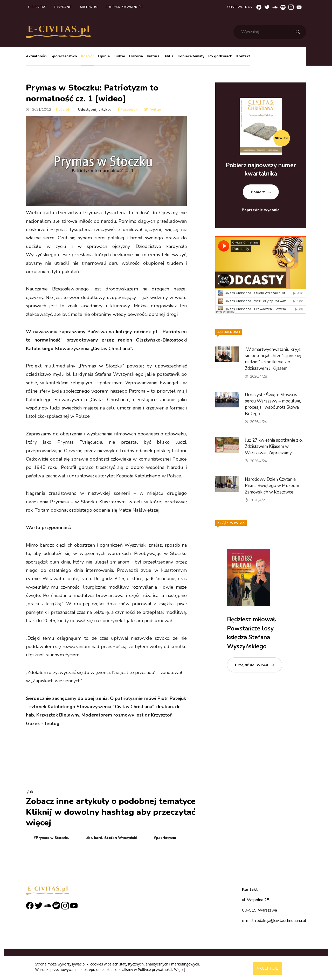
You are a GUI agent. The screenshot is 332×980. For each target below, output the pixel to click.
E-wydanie (63, 7)
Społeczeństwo (64, 56)
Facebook (128, 110)
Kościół (87, 56)
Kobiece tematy (191, 56)
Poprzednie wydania (261, 210)
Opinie (104, 56)
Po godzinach (220, 56)
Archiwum (89, 7)
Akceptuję (267, 968)
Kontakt (243, 56)
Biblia (168, 56)
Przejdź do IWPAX (252, 665)
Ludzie (119, 56)
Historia (136, 56)
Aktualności (36, 56)
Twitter (153, 110)
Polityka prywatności (124, 7)
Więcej (179, 969)
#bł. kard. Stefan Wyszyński (112, 838)
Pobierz (258, 192)
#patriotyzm (165, 838)
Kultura (153, 56)
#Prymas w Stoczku (52, 838)
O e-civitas (37, 7)
